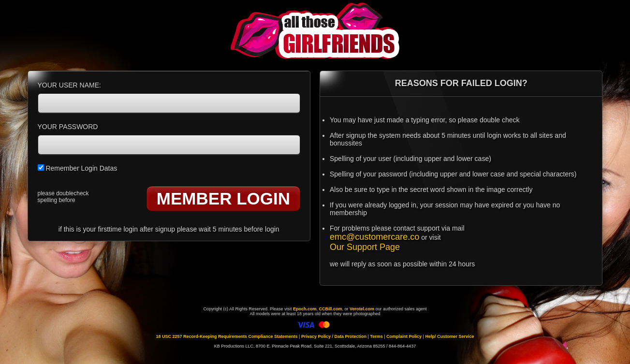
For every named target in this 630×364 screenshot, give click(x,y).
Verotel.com (362, 309)
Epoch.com (305, 309)
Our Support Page (365, 247)
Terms (376, 336)
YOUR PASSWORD (68, 127)
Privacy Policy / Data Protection (334, 336)
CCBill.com (330, 309)
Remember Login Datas (78, 168)
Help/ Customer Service (449, 336)
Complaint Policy (404, 336)
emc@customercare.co (374, 237)
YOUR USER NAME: (69, 85)
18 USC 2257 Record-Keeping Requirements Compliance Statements (227, 336)
